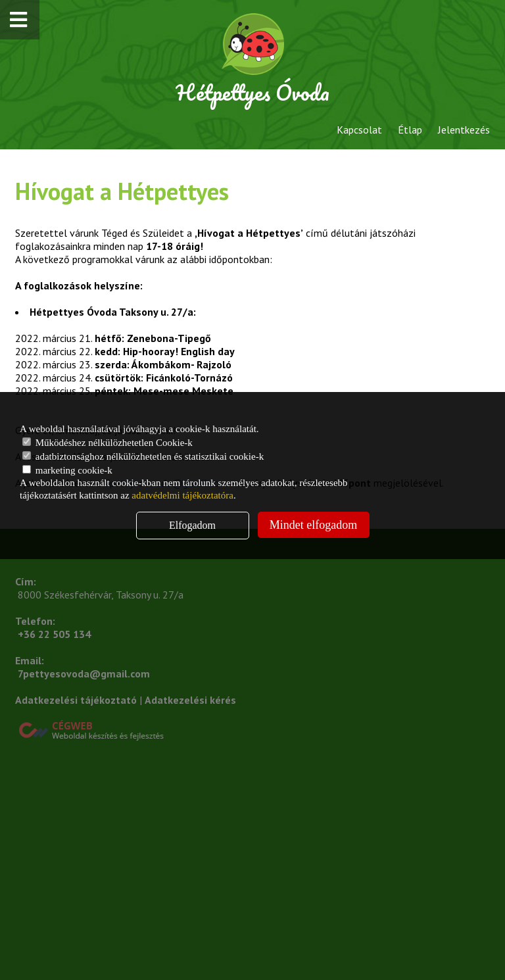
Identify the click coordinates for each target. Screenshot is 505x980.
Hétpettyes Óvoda (252, 92)
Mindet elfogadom (313, 525)
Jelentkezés (464, 130)
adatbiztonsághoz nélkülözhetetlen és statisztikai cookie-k (143, 456)
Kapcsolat (359, 130)
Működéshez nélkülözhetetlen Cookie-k (108, 443)
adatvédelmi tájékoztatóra (182, 495)
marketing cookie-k (67, 470)
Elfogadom (192, 525)
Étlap (410, 130)
